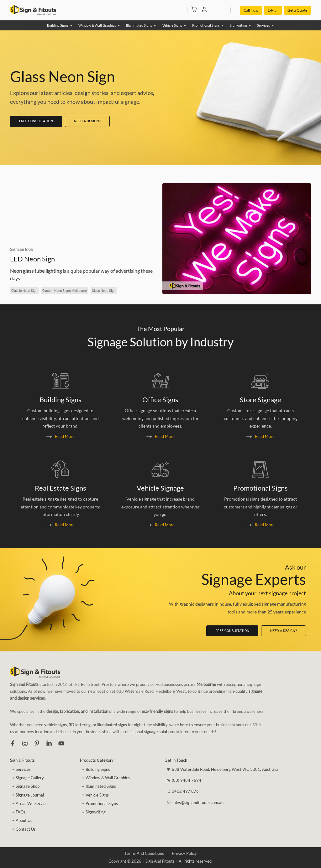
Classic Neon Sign (24, 291)
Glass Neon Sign (104, 291)
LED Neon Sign (32, 259)
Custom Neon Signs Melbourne (65, 291)
